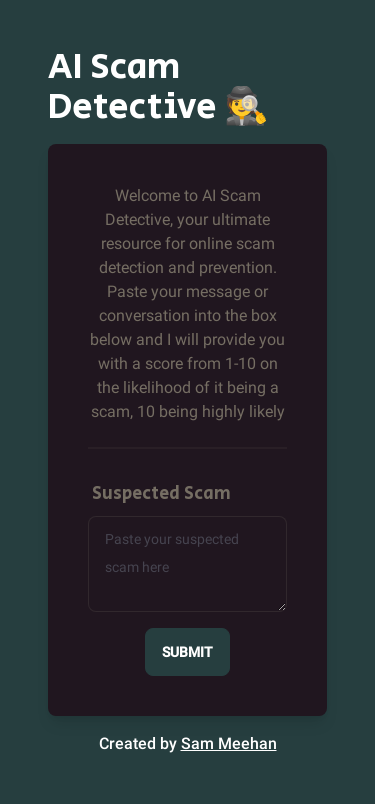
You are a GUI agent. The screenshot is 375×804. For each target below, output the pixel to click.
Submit (187, 652)
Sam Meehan (229, 743)
